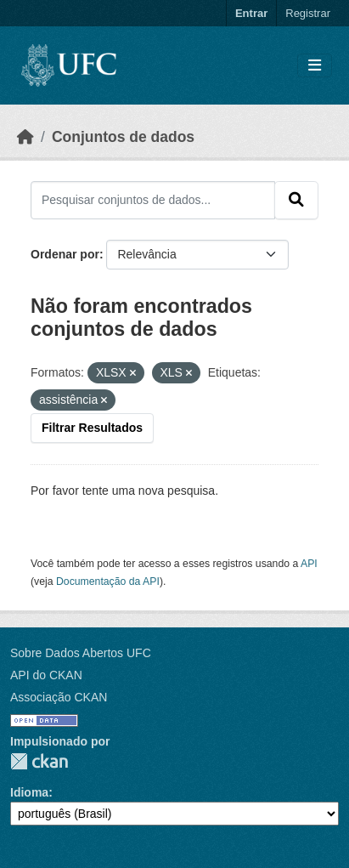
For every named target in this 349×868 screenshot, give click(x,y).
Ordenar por (65, 254)
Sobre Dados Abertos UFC (81, 653)
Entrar (251, 13)
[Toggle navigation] (315, 66)
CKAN (39, 761)
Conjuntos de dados (123, 137)
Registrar (308, 13)
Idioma (29, 792)
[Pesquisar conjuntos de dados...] (153, 200)
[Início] (25, 137)
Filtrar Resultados (92, 428)
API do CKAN (46, 675)
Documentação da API (108, 582)
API (309, 564)
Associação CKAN (59, 697)
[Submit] (296, 200)
